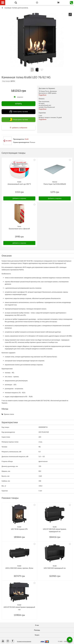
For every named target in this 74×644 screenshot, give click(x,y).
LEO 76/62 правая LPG (19, 529)
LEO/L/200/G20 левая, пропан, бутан (19, 568)
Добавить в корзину (19, 198)
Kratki (27, 139)
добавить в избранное (20, 128)
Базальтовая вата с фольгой (19, 229)
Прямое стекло (9, 414)
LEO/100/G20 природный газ (55, 568)
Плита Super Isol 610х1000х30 (55, 184)
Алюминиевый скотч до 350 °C (19, 184)
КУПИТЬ (18, 104)
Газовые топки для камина (16, 8)
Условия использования (24, 641)
